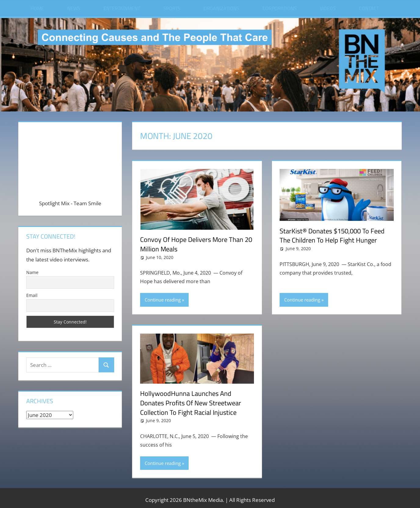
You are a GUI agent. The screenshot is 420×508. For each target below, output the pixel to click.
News (74, 8)
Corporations (280, 8)
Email (32, 295)
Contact (369, 8)
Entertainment (122, 8)
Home (37, 8)
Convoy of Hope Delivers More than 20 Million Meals (196, 244)
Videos (328, 8)
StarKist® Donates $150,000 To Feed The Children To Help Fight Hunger (332, 236)
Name (32, 272)
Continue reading (163, 300)
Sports (172, 8)
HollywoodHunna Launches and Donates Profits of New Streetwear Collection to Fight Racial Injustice (191, 403)
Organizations (221, 8)
